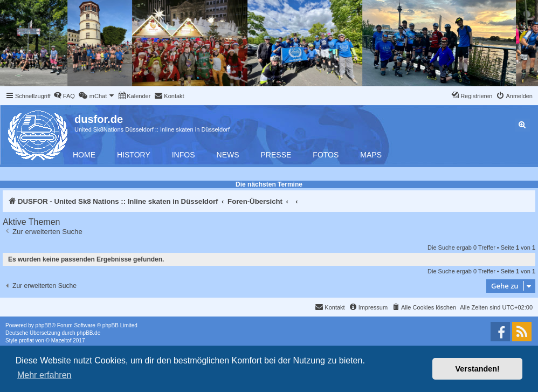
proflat (26, 341)
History (134, 155)
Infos (184, 155)
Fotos (326, 155)
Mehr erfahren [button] (44, 375)
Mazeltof (61, 341)
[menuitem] (64, 96)
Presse (276, 155)
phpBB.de (88, 333)
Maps (371, 155)
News (228, 155)
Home (84, 155)
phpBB (44, 325)
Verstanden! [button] (478, 369)
